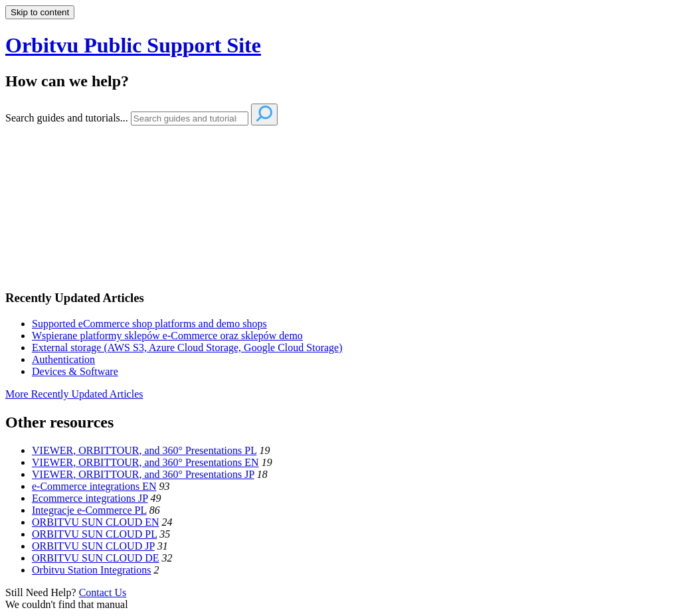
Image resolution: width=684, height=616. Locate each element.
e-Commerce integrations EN (94, 486)
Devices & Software (75, 371)
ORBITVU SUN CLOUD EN (96, 522)
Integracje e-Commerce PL (89, 510)
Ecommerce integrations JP (90, 498)
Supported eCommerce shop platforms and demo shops (149, 324)
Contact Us (103, 592)
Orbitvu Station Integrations (92, 570)
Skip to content (40, 12)
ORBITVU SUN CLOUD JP (93, 546)
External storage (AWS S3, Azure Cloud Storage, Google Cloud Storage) (187, 347)
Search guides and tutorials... (67, 118)
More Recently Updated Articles (74, 394)
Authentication (63, 359)
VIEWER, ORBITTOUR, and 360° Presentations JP (143, 474)
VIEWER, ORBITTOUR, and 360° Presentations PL (144, 450)
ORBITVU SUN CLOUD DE (96, 558)
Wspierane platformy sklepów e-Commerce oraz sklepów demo (167, 336)
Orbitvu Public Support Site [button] (133, 45)
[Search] (190, 118)
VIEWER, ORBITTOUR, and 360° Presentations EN (145, 462)
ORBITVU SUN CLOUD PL (94, 534)
